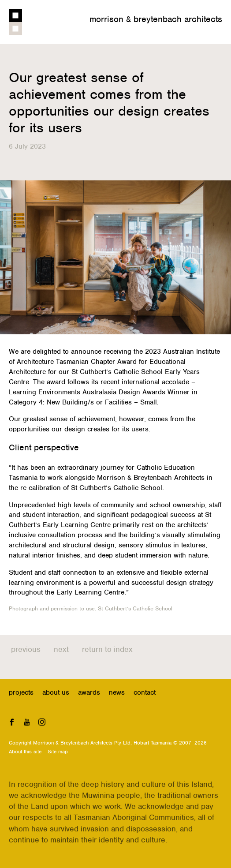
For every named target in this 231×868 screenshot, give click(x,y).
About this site (25, 752)
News (117, 692)
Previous (26, 649)
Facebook (12, 722)
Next (61, 649)
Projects (21, 692)
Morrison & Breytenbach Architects (156, 19)
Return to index (107, 649)
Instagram (42, 722)
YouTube (27, 722)
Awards (89, 692)
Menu (216, 32)
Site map (58, 752)
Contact (145, 692)
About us (56, 692)
